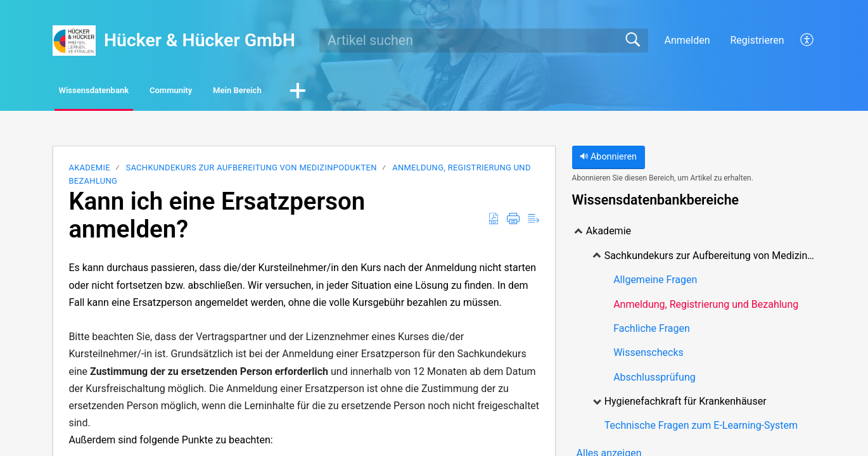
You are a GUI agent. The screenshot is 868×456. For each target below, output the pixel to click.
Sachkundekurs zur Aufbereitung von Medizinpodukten (252, 171)
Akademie (89, 171)
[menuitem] (800, 41)
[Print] (513, 222)
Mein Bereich (332, 92)
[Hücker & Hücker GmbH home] (74, 41)
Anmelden (687, 40)
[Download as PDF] (494, 222)
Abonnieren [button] (608, 160)
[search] (484, 41)
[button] (410, 93)
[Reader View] (533, 222)
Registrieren (757, 40)
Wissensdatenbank (118, 92)
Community (232, 92)
